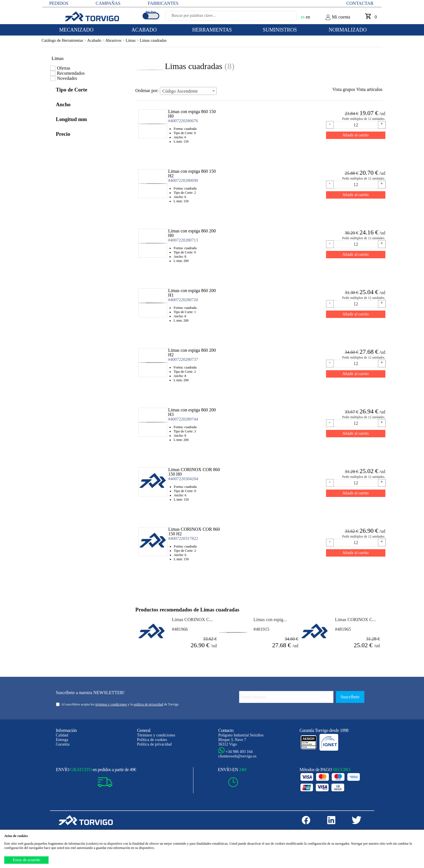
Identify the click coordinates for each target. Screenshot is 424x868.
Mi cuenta (338, 17)
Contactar (360, 3)
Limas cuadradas (153, 40)
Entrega (62, 740)
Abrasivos (116, 40)
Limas (133, 40)
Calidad (62, 735)
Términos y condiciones (156, 735)
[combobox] (188, 91)
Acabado (96, 40)
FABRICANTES (163, 3)
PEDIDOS (59, 3)
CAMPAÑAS (108, 3)
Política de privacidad (154, 744)
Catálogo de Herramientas (64, 40)
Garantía (63, 744)
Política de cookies (152, 740)
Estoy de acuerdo (26, 860)
